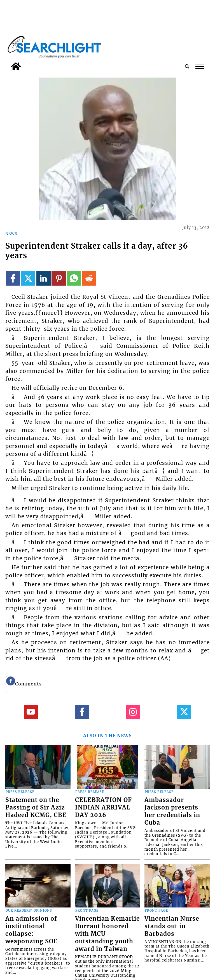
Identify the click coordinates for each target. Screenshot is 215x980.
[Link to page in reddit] (89, 278)
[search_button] (187, 66)
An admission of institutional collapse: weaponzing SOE (31, 930)
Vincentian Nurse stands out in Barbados (172, 926)
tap (200, 66)
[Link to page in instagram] (133, 712)
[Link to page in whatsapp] (74, 278)
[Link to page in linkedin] (44, 278)
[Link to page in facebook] (13, 278)
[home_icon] (16, 66)
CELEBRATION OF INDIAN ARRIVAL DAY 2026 (103, 808)
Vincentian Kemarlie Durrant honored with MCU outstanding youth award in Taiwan (107, 934)
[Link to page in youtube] (31, 712)
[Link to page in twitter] (28, 278)
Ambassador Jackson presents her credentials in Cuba (172, 811)
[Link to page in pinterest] (59, 278)
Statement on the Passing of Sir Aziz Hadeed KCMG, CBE (36, 808)
